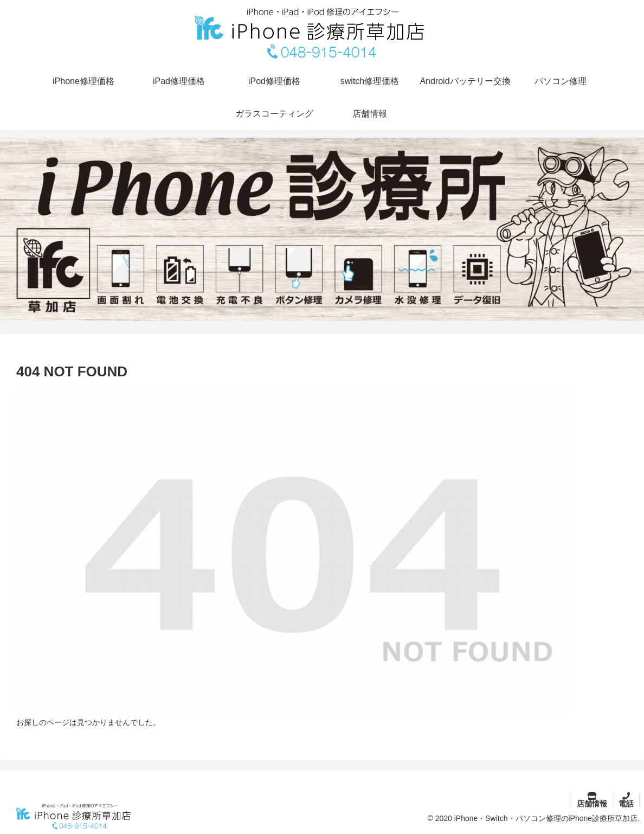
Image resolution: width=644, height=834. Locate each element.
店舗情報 (592, 804)
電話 (626, 804)
